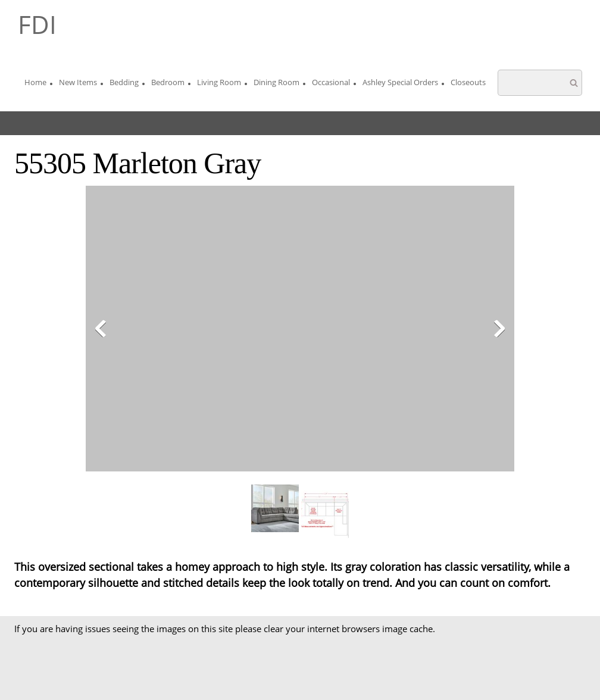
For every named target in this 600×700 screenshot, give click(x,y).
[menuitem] (35, 84)
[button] (300, 332)
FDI (37, 24)
